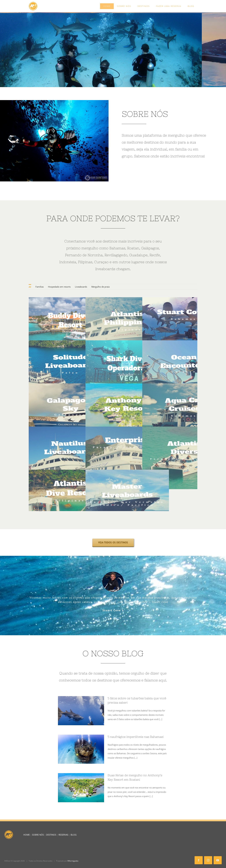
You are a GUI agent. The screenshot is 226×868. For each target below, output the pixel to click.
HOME (27, 835)
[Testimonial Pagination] (111, 619)
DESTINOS (51, 835)
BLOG (74, 835)
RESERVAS (63, 835)
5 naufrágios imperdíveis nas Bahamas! (136, 737)
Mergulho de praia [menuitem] (100, 287)
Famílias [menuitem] (40, 287)
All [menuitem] (30, 287)
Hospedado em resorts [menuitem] (59, 287)
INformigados (73, 861)
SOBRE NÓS (38, 835)
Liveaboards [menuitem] (81, 287)
